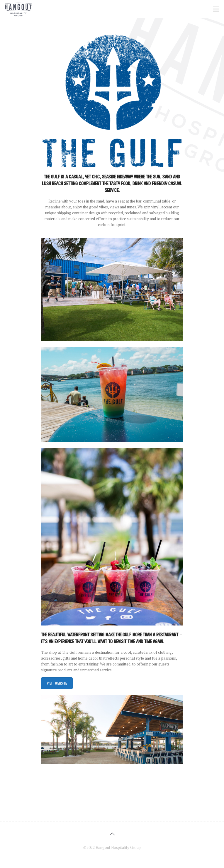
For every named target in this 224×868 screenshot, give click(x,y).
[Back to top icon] (112, 834)
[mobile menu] (216, 9)
